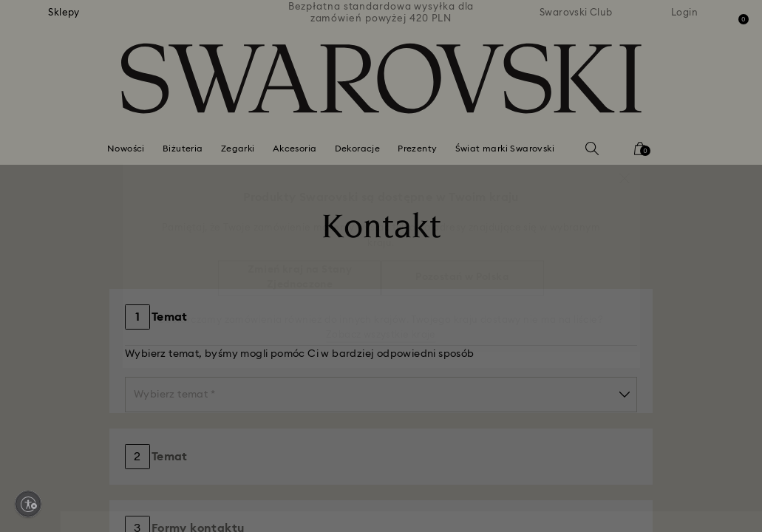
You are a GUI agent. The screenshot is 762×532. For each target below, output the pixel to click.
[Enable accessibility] (28, 504)
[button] (625, 171)
